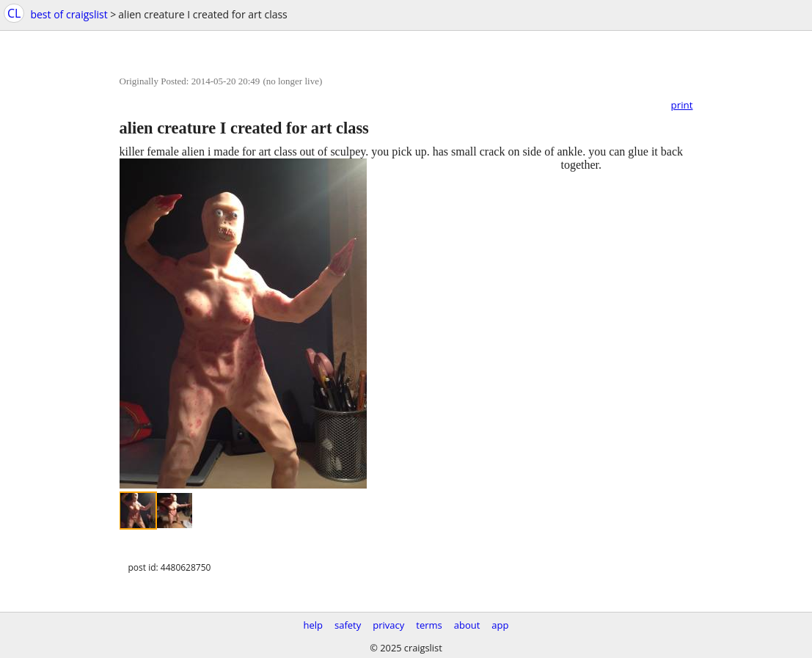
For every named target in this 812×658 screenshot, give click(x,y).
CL (14, 13)
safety (348, 625)
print (682, 105)
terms (429, 625)
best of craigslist (69, 14)
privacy (388, 625)
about (467, 625)
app (500, 625)
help (313, 625)
